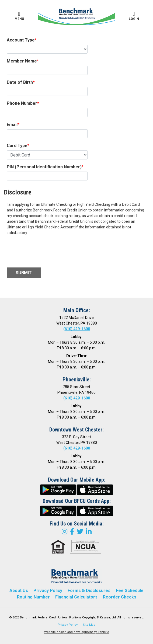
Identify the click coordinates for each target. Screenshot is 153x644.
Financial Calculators (76, 597)
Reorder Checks (120, 597)
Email (12, 125)
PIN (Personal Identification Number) (44, 167)
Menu (19, 16)
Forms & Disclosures (89, 591)
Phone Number (22, 103)
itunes (95, 490)
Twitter (80, 531)
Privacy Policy (48, 591)
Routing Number (33, 597)
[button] (19, 16)
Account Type (21, 40)
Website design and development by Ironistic (77, 632)
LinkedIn (89, 531)
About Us (19, 591)
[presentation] (48, 252)
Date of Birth (20, 82)
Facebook (72, 531)
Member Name (22, 61)
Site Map (89, 625)
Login (134, 16)
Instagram (65, 531)
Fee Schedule (130, 591)
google (58, 490)
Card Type (17, 146)
